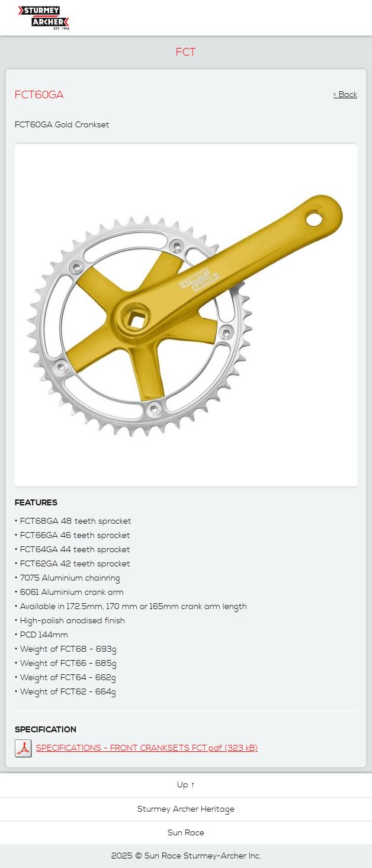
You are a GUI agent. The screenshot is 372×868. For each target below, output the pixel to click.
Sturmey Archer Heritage (186, 809)
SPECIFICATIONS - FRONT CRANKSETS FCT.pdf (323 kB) (147, 748)
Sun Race (186, 833)
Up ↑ (186, 785)
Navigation (334, 18)
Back (348, 91)
